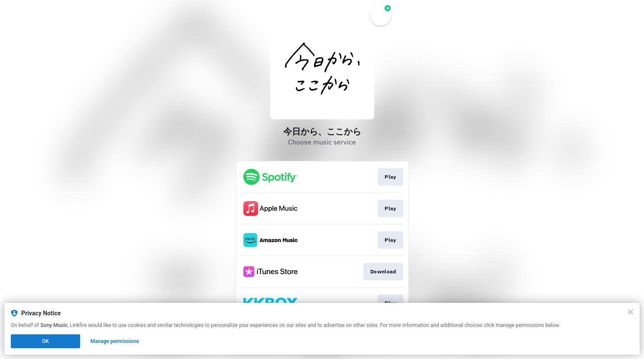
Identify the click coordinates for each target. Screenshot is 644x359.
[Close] (631, 312)
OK (45, 341)
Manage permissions (115, 341)
